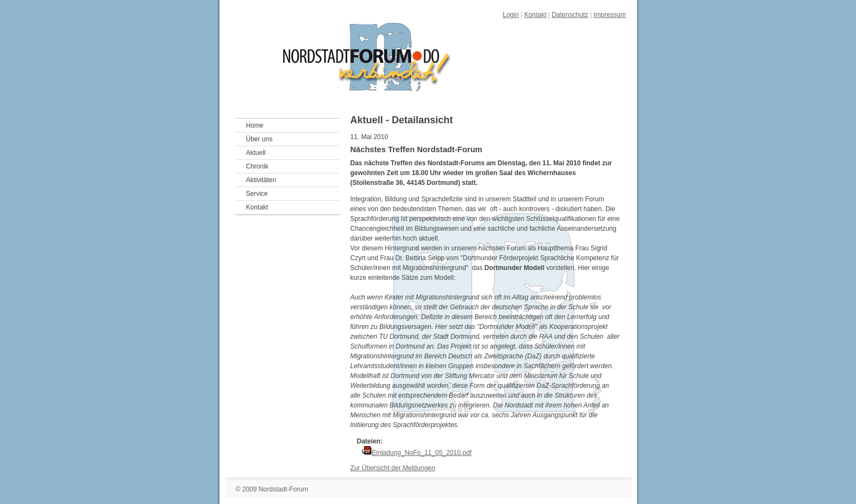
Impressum (610, 15)
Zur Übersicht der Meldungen (393, 468)
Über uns (260, 139)
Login (511, 15)
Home (255, 125)
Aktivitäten (261, 180)
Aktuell (256, 153)
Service (257, 194)
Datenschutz (570, 15)
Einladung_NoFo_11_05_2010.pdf (422, 453)
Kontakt (535, 15)
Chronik (257, 166)
